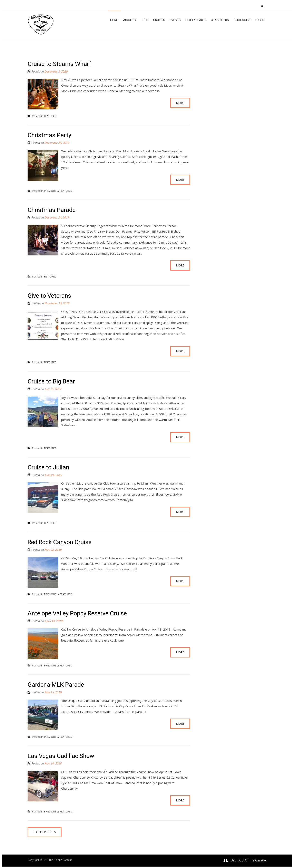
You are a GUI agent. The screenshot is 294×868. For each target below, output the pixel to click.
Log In (260, 20)
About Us (130, 20)
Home (114, 20)
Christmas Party (50, 135)
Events (175, 20)
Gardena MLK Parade (56, 684)
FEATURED (50, 116)
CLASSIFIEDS (220, 20)
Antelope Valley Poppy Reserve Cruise (79, 613)
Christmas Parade (52, 209)
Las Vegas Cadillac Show (62, 756)
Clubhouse (242, 20)
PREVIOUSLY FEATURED (58, 190)
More (180, 102)
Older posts (46, 832)
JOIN (145, 20)
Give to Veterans (50, 295)
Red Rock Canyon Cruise (61, 542)
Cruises (159, 20)
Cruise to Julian (49, 467)
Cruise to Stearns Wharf (60, 63)
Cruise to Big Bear (52, 381)
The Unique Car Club (61, 860)
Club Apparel (196, 20)
